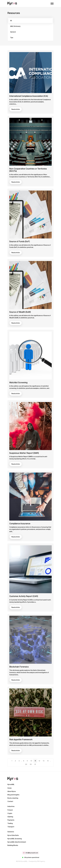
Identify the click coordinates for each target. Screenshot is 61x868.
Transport (11, 827)
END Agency (41, 861)
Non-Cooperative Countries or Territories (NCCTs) (28, 170)
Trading (10, 823)
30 (31, 764)
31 (35, 764)
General (13, 32)
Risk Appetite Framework (21, 739)
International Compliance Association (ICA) (29, 96)
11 (35, 761)
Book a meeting (13, 798)
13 (44, 761)
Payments (11, 820)
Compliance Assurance (20, 524)
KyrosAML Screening (15, 839)
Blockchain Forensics (19, 667)
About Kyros (12, 791)
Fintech (10, 810)
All (11, 21)
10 (31, 761)
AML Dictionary (15, 26)
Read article (16, 109)
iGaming (10, 817)
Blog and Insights (13, 795)
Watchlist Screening (18, 382)
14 (48, 761)
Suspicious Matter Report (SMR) (24, 453)
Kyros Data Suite (13, 835)
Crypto (10, 813)
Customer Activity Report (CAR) (24, 596)
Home (9, 788)
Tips (12, 38)
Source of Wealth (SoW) (20, 312)
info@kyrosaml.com (30, 853)
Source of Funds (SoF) (20, 241)
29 (26, 764)
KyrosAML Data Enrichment (17, 842)
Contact (10, 801)
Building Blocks (13, 845)
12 (39, 761)
